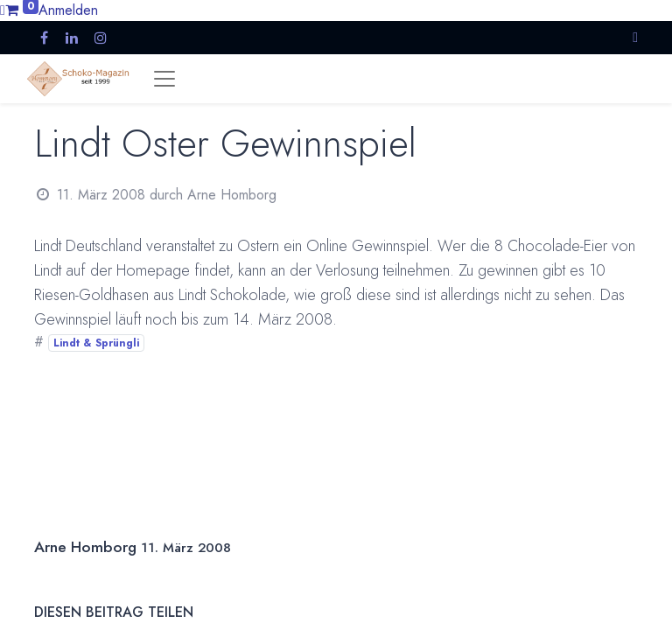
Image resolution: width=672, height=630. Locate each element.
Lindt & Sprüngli (96, 343)
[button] (635, 37)
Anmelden (68, 10)
